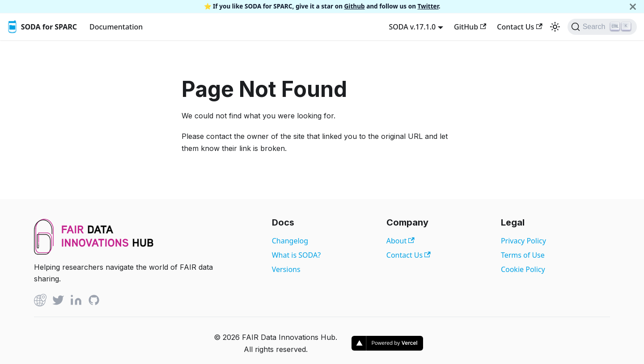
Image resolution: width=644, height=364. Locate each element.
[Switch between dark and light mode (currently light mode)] (555, 27)
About (400, 241)
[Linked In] (76, 302)
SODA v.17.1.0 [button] (412, 27)
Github (355, 6)
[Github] (40, 302)
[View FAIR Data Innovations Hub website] (94, 252)
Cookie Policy (523, 269)
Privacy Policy (523, 241)
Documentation (116, 27)
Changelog (290, 241)
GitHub (470, 27)
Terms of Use (523, 255)
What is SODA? (296, 255)
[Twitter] (58, 302)
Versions (286, 269)
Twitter (428, 6)
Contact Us (519, 27)
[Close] (633, 6)
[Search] (602, 27)
